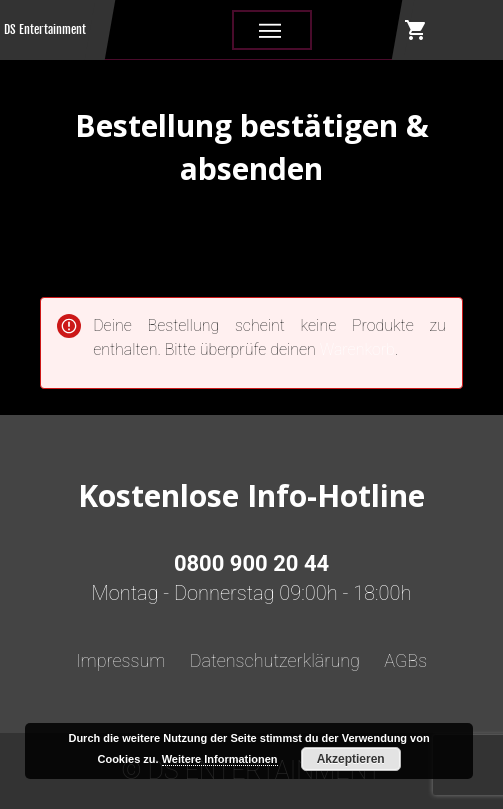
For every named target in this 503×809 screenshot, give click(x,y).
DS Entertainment (45, 29)
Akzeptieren (351, 759)
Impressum (121, 660)
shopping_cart (416, 30)
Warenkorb (357, 349)
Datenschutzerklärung (275, 660)
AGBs (405, 660)
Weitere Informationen (220, 759)
